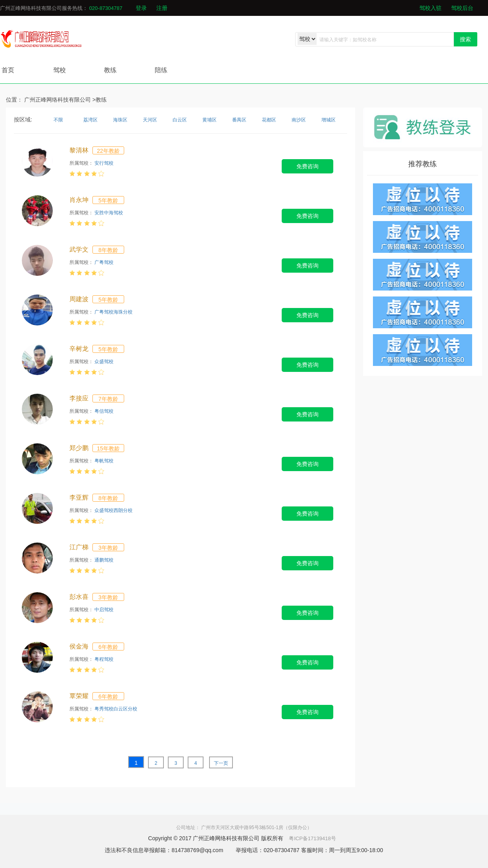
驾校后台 (462, 8)
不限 (58, 120)
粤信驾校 (104, 411)
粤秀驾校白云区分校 (116, 709)
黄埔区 (209, 120)
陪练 (161, 70)
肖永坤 (79, 200)
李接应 (79, 398)
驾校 (60, 70)
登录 (141, 8)
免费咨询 (307, 166)
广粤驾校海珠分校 (113, 312)
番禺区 (239, 120)
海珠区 (120, 120)
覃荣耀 (79, 696)
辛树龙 (79, 349)
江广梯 (79, 547)
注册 (162, 8)
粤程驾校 (104, 659)
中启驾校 (104, 610)
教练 (110, 70)
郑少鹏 (79, 448)
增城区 (329, 120)
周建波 (79, 299)
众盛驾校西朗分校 (113, 510)
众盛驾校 (104, 362)
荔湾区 (90, 120)
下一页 (221, 763)
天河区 (150, 120)
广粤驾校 (104, 262)
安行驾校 (104, 163)
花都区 (269, 120)
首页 (8, 70)
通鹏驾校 (104, 560)
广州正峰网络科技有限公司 (58, 100)
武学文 (79, 249)
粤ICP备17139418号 (312, 838)
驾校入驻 (430, 8)
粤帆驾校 (104, 461)
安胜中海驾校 (109, 213)
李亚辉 (79, 498)
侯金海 (79, 646)
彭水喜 (79, 597)
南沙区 (299, 120)
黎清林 (79, 150)
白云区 (180, 120)
